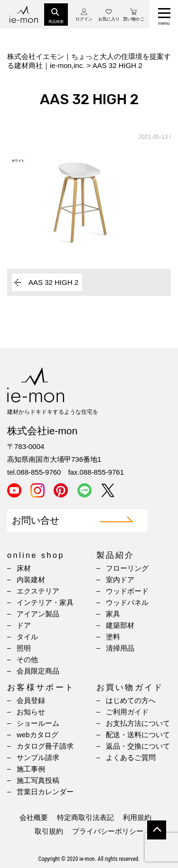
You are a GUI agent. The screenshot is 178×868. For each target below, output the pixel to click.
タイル (27, 637)
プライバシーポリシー (108, 831)
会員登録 (31, 700)
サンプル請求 (38, 757)
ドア (24, 625)
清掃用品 (120, 648)
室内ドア (120, 580)
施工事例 (31, 769)
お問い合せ (36, 521)
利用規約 (137, 817)
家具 (113, 614)
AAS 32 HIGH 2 (53, 282)
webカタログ (37, 735)
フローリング (127, 568)
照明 (24, 648)
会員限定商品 (38, 671)
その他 (27, 659)
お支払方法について (138, 723)
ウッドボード (127, 591)
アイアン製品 (38, 614)
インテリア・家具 (45, 602)
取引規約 (49, 831)
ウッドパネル (127, 602)
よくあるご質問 (131, 757)
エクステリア (38, 591)
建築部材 (120, 625)
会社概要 (34, 817)
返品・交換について (138, 746)
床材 (24, 568)
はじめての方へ (131, 700)
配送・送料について (138, 735)
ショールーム (38, 723)
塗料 (113, 637)
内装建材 (31, 580)
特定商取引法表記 (85, 817)
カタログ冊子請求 (45, 746)
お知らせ (31, 712)
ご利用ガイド (127, 712)
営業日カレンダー (45, 792)
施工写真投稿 (38, 780)
